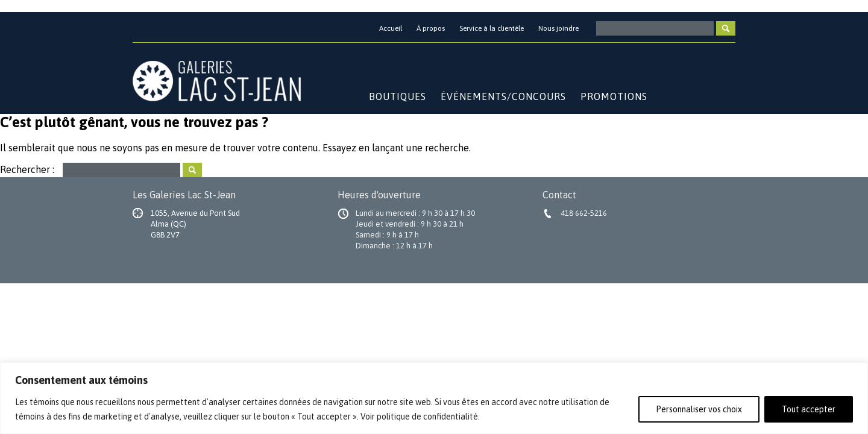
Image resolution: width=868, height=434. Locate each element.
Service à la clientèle (492, 28)
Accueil (391, 28)
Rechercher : (27, 169)
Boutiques (398, 96)
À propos (431, 28)
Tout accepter (809, 409)
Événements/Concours (503, 96)
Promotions (614, 96)
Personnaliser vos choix (699, 409)
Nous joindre (558, 28)
